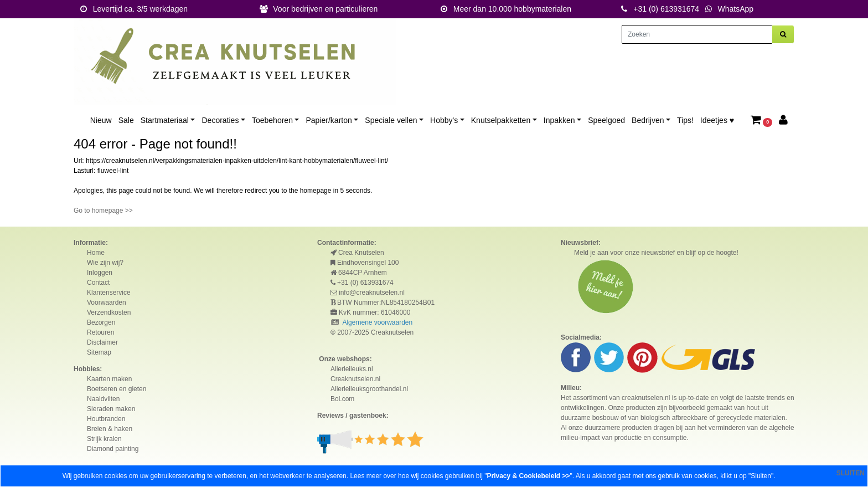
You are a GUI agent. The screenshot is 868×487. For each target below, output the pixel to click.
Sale (126, 120)
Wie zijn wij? (105, 263)
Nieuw (101, 120)
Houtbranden (106, 419)
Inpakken (559, 120)
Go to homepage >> (103, 211)
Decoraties (220, 120)
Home (96, 253)
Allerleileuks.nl (352, 369)
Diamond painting (113, 449)
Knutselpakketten (501, 120)
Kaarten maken (109, 379)
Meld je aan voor (599, 253)
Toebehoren (272, 120)
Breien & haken (110, 429)
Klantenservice (109, 293)
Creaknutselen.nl (355, 379)
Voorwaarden (107, 303)
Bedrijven (648, 120)
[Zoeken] (697, 34)
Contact (98, 283)
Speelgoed (606, 120)
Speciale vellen (391, 120)
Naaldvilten (103, 399)
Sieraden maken (111, 409)
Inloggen (100, 273)
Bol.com (342, 399)
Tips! (685, 120)
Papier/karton (329, 120)
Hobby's (444, 120)
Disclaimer (102, 342)
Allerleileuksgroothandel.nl (369, 389)
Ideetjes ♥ (717, 120)
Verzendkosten (109, 312)
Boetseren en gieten (117, 389)
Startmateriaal (165, 120)
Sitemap (99, 352)
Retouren (100, 332)
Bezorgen (101, 322)
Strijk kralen (104, 439)
